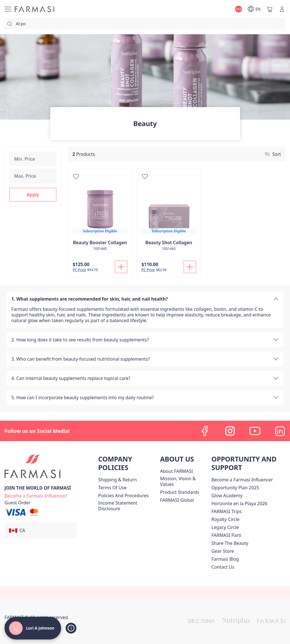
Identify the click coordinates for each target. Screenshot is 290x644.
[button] (33, 195)
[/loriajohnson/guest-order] (18, 503)
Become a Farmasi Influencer (242, 480)
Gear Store (223, 551)
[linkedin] (280, 431)
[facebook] (205, 431)
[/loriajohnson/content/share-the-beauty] (230, 543)
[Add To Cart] (121, 267)
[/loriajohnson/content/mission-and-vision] (185, 481)
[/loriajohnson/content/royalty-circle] (225, 519)
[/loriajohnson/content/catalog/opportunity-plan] (235, 488)
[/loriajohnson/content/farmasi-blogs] (225, 559)
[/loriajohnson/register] (36, 495)
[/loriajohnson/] (35, 9)
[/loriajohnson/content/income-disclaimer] (128, 506)
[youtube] (255, 431)
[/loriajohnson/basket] (270, 9)
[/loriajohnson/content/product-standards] (180, 492)
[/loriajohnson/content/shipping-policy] (118, 480)
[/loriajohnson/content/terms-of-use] (112, 488)
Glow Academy (227, 496)
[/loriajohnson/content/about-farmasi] (177, 471)
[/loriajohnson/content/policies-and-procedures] (123, 496)
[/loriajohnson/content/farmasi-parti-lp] (226, 535)
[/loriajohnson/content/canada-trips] (226, 511)
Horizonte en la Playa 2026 (239, 503)
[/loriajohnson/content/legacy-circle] (225, 527)
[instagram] (230, 431)
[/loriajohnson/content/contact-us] (223, 567)
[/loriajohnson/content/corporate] (177, 500)
